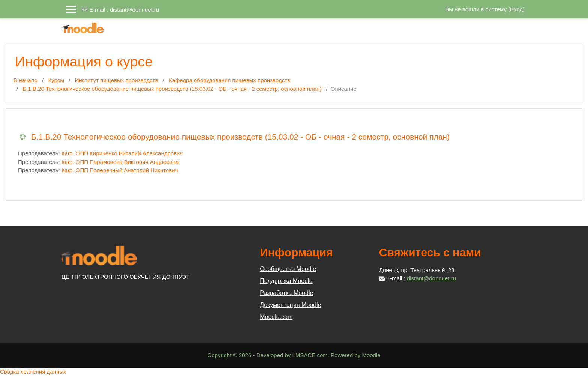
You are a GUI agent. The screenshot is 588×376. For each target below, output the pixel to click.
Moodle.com (276, 317)
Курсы (56, 80)
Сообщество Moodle (288, 269)
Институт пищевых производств (117, 80)
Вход (516, 9)
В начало (25, 80)
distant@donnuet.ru (134, 10)
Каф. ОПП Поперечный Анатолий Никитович (120, 170)
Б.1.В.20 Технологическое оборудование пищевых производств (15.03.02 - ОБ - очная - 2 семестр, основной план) (172, 89)
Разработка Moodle (286, 293)
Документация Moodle (290, 305)
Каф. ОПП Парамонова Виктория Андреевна (120, 162)
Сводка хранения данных (33, 372)
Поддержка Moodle (286, 281)
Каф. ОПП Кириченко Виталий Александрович (122, 153)
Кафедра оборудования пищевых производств (229, 80)
